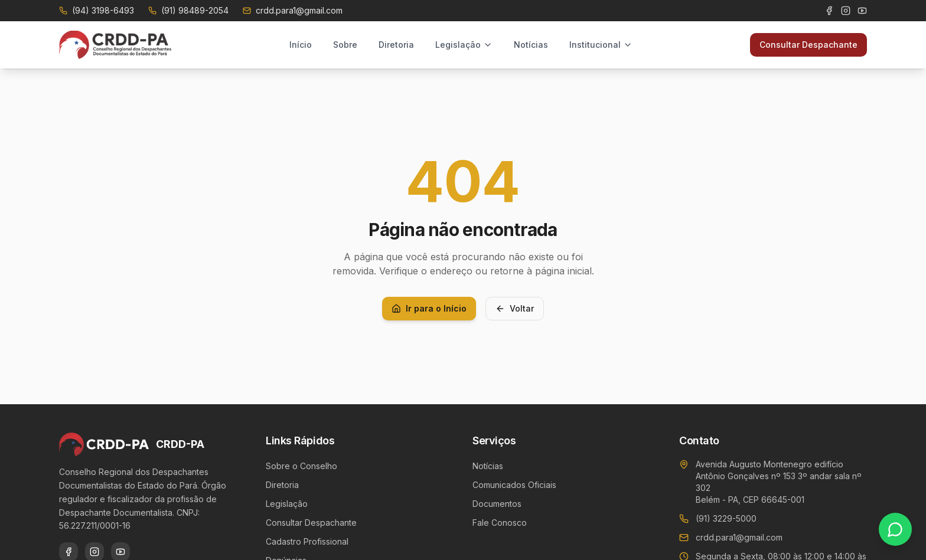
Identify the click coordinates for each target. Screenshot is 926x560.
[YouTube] (862, 11)
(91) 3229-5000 (726, 518)
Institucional (601, 45)
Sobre (345, 45)
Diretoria (396, 45)
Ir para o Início (429, 308)
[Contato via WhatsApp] (895, 529)
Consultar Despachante (808, 45)
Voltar (515, 308)
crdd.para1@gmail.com (739, 537)
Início (301, 45)
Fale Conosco (500, 523)
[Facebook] (829, 11)
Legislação (464, 45)
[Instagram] (846, 11)
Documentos (497, 504)
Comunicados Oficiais (514, 485)
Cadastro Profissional (307, 541)
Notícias (531, 45)
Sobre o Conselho (301, 466)
